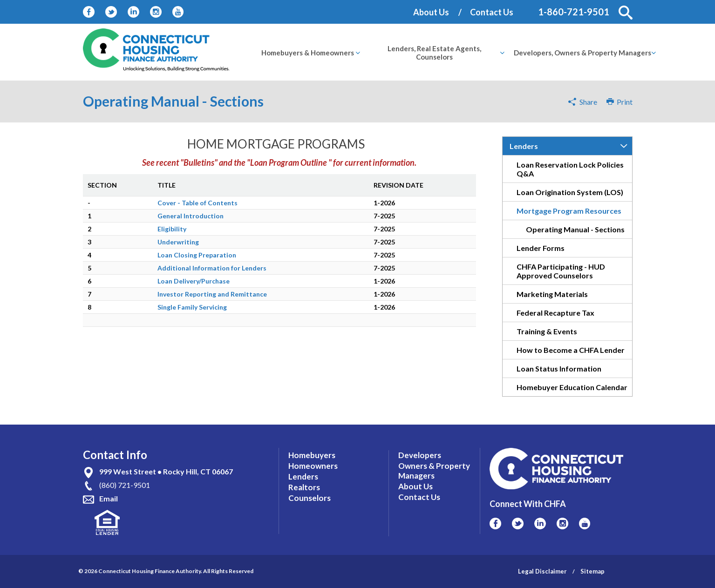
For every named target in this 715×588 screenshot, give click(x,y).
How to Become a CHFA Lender (571, 350)
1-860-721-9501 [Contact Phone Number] (574, 12)
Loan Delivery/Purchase (194, 281)
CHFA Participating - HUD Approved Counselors (561, 271)
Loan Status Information (559, 368)
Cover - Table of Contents (197, 203)
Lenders (524, 146)
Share (588, 102)
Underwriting (178, 242)
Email (109, 498)
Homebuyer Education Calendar (572, 387)
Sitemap (592, 571)
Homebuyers (312, 455)
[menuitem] (308, 53)
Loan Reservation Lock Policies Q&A (570, 169)
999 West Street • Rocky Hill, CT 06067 (166, 471)
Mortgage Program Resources (569, 211)
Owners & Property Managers (434, 471)
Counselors (310, 498)
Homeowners (313, 466)
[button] (626, 13)
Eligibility (172, 229)
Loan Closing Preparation (197, 255)
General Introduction (191, 216)
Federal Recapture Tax (555, 313)
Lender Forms (541, 248)
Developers (420, 455)
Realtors (304, 487)
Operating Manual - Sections (575, 229)
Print (620, 102)
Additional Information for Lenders (212, 268)
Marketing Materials (552, 294)
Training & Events (547, 331)
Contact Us (492, 12)
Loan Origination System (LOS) (570, 192)
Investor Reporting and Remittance (212, 294)
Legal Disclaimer (542, 571)
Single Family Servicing (192, 307)
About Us (431, 12)
